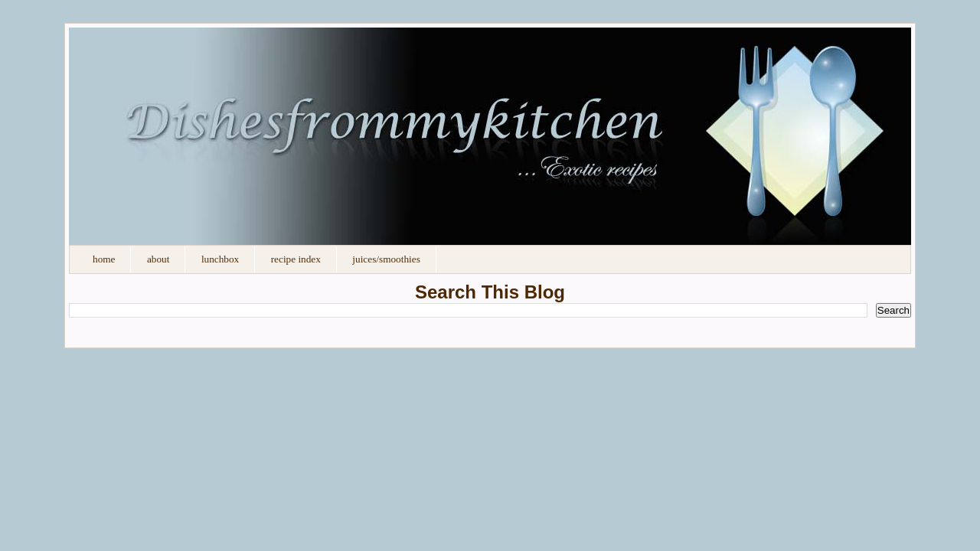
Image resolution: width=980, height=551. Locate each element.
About (158, 259)
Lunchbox (220, 259)
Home (104, 259)
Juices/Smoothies (386, 259)
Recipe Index (296, 259)
